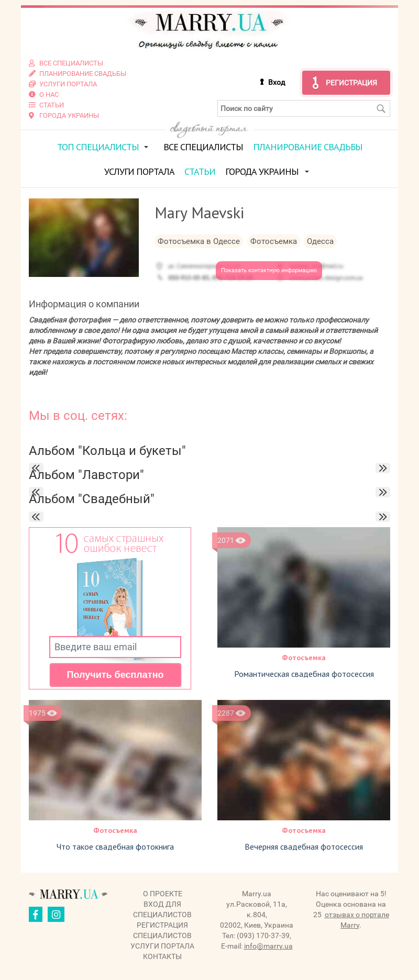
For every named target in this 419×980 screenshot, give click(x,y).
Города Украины (262, 171)
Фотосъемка (304, 658)
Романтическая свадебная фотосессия (304, 674)
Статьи (200, 171)
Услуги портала (139, 171)
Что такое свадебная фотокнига (115, 847)
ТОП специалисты (98, 147)
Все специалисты (203, 147)
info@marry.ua (268, 946)
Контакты (162, 956)
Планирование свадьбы (308, 147)
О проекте (163, 894)
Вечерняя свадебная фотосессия (304, 847)
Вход (277, 82)
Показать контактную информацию (269, 270)
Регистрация (351, 83)
